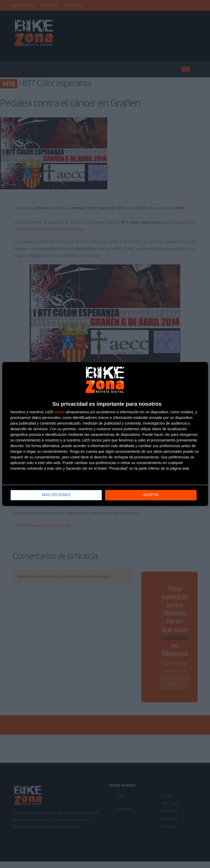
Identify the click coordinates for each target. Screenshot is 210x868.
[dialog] (105, 434)
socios (60, 412)
